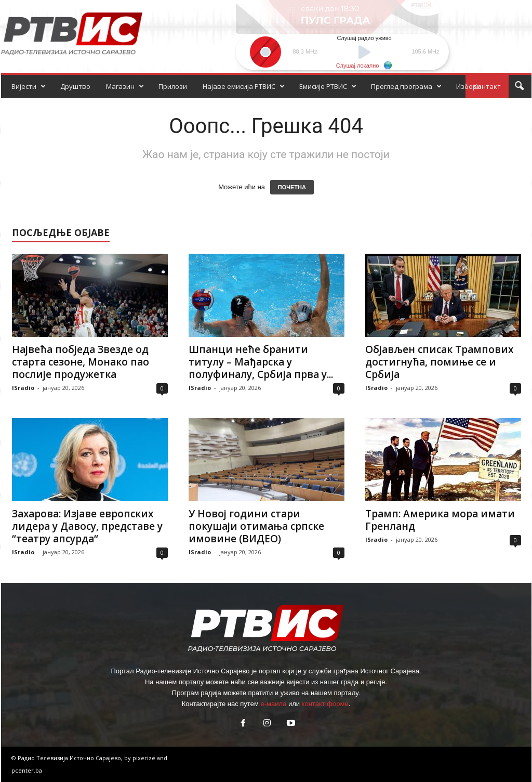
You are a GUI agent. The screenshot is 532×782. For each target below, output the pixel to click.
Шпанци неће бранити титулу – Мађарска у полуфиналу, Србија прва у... (261, 362)
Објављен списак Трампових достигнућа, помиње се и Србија (439, 362)
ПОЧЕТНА (292, 187)
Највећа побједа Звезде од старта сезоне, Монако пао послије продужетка (81, 362)
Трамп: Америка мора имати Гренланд (440, 520)
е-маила (273, 704)
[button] (519, 86)
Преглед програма (406, 86)
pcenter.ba (27, 770)
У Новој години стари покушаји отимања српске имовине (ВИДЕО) (256, 526)
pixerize (145, 758)
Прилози (173, 86)
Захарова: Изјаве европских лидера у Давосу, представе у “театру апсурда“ (87, 526)
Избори (469, 86)
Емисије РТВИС (328, 86)
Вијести (29, 86)
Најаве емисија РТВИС (244, 86)
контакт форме (325, 704)
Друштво (75, 86)
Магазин (125, 86)
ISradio (23, 388)
